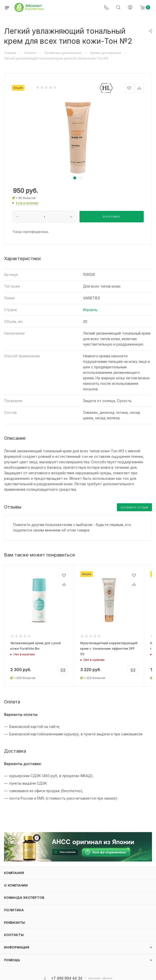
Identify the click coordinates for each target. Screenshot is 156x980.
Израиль (90, 310)
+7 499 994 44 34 (67, 974)
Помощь (12, 956)
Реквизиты (15, 918)
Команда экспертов (24, 893)
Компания (14, 868)
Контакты (14, 930)
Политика (14, 906)
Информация (17, 943)
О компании (16, 881)
